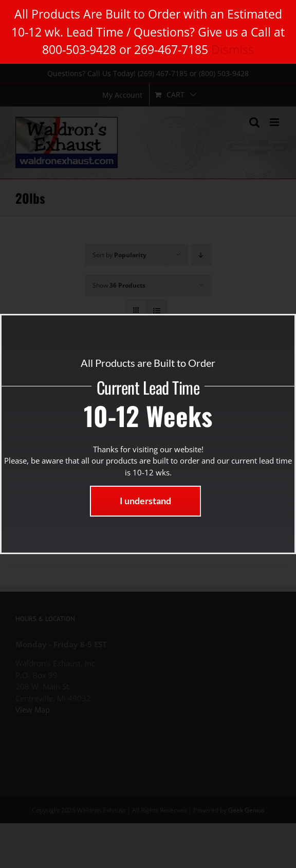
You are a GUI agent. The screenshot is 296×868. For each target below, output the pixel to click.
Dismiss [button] (233, 49)
